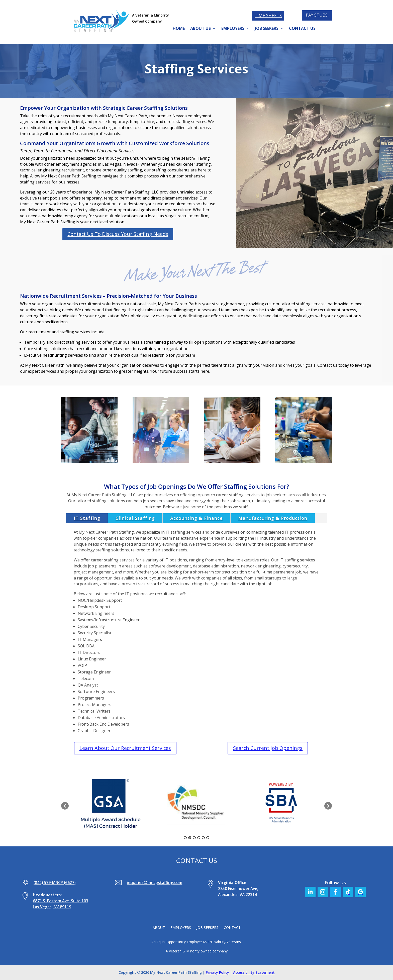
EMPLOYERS (233, 29)
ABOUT (159, 928)
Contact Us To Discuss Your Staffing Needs (118, 234)
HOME (179, 29)
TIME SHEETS (268, 15)
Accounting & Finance (197, 518)
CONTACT (232, 928)
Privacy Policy (217, 972)
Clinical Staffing (135, 518)
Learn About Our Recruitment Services (125, 748)
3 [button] (194, 838)
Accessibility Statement (254, 972)
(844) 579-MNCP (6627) (55, 883)
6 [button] (208, 838)
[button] (65, 806)
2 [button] (190, 838)
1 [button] (185, 838)
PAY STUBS (317, 15)
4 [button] (199, 838)
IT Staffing (87, 518)
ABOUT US (201, 29)
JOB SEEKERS (267, 29)
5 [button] (203, 838)
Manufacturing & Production (273, 518)
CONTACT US (302, 29)
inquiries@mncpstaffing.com (155, 883)
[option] (111, 803)
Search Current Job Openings (268, 748)
